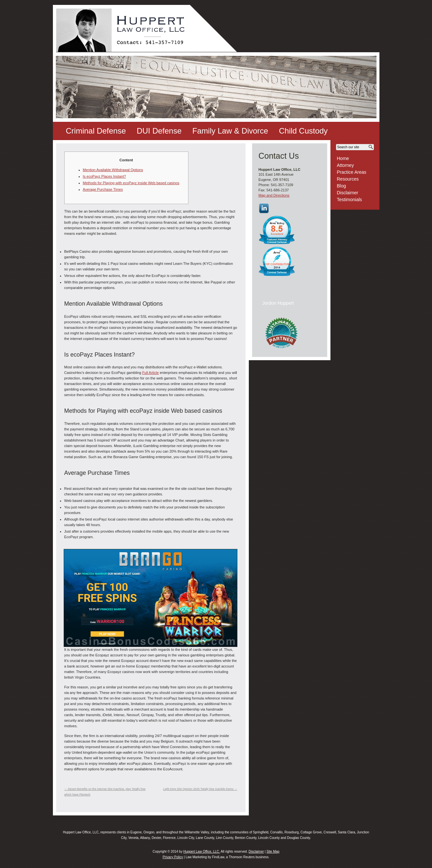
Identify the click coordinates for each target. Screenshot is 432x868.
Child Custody (303, 131)
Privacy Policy (173, 857)
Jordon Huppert (278, 303)
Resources (348, 179)
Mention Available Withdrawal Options (113, 170)
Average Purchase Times (103, 189)
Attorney (345, 165)
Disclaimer (348, 193)
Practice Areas (352, 172)
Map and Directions (274, 195)
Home (343, 158)
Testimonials (350, 200)
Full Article (150, 373)
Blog (342, 186)
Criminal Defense (96, 131)
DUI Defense (159, 131)
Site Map (273, 852)
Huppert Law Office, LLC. (201, 852)
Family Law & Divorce (230, 131)
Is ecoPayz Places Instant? (104, 176)
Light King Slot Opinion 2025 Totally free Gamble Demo (200, 789)
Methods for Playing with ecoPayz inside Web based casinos (131, 183)
